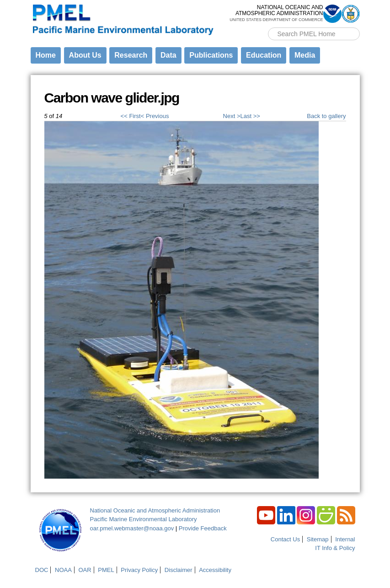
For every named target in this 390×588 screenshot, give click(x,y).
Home (46, 55)
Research (131, 55)
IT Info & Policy (335, 548)
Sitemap (318, 539)
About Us (85, 55)
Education (264, 55)
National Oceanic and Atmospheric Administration (155, 510)
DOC (42, 570)
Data (168, 55)
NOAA (63, 570)
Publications (211, 55)
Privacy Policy (139, 570)
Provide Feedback (203, 528)
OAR (85, 570)
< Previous (155, 116)
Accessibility (215, 570)
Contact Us (285, 539)
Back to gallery (326, 116)
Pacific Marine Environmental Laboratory (144, 519)
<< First (131, 116)
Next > (232, 116)
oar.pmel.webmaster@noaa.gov (132, 528)
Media (305, 55)
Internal (345, 539)
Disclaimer (179, 570)
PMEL (106, 570)
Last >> (250, 116)
